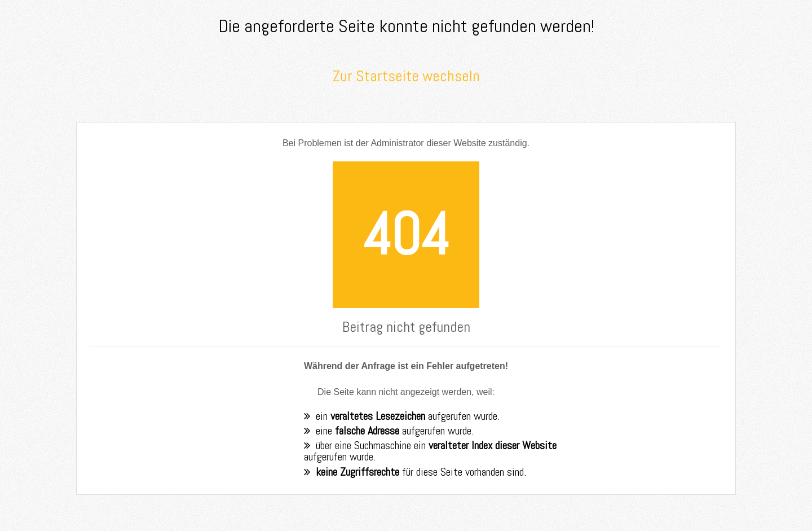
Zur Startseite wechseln (406, 76)
